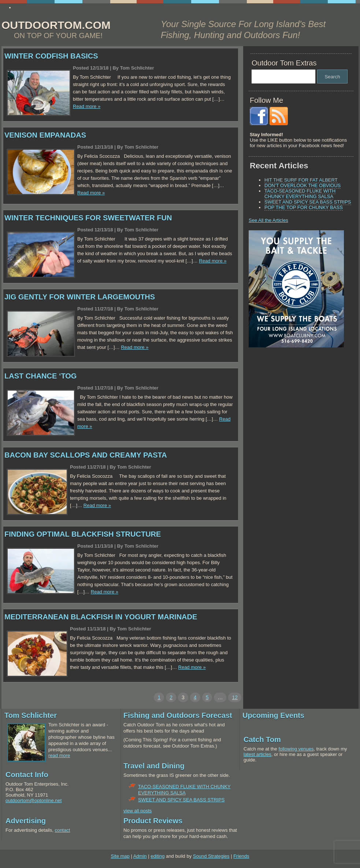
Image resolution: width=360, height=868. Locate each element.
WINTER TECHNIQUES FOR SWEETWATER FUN (88, 218)
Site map (120, 856)
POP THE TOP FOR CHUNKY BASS (304, 207)
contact (62, 830)
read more (59, 755)
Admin (140, 856)
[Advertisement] (294, 404)
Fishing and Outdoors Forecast (178, 715)
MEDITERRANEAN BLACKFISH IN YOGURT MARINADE (101, 617)
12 (235, 697)
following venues (296, 749)
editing (157, 856)
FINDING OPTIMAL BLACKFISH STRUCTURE (83, 534)
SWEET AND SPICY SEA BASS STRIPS (308, 202)
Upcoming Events (273, 715)
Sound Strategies (211, 856)
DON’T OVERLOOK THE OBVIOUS (303, 185)
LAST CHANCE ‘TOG (40, 376)
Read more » (87, 106)
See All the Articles (268, 220)
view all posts (138, 811)
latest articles (257, 754)
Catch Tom (262, 740)
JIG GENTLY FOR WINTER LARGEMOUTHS (80, 297)
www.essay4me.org (35, 8)
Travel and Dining (154, 766)
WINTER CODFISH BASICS (51, 56)
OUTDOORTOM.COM (56, 25)
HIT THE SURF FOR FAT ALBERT (301, 180)
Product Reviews (153, 821)
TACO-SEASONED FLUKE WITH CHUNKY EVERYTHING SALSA (300, 194)
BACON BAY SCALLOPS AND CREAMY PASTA (86, 455)
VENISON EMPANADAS (45, 135)
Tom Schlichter (31, 715)
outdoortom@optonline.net (34, 800)
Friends (241, 856)
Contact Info (27, 775)
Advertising (26, 821)
